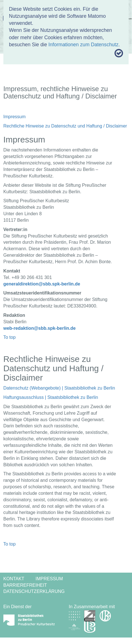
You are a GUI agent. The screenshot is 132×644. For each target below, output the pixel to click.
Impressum (15, 117)
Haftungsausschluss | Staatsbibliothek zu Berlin (51, 397)
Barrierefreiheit (25, 585)
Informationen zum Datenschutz (83, 45)
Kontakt (14, 579)
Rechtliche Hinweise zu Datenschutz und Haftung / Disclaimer (65, 126)
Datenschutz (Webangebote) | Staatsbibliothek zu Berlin (59, 388)
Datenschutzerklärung (34, 591)
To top (10, 337)
